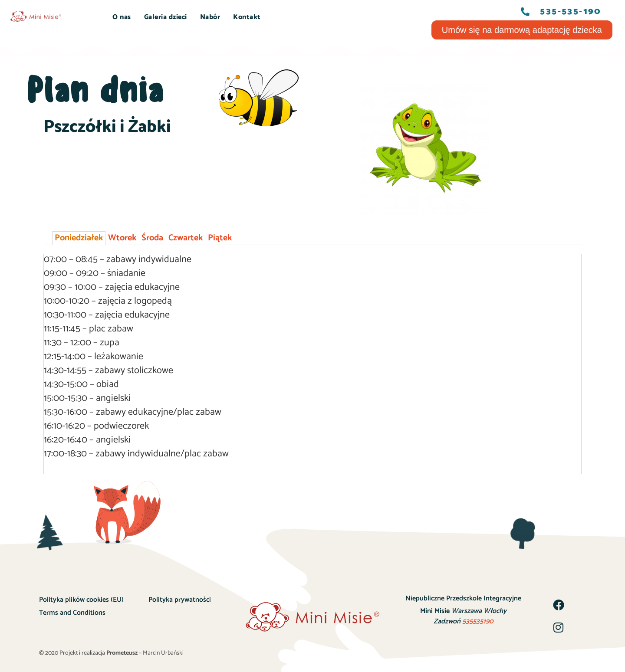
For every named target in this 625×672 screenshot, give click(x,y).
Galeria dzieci (166, 17)
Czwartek (186, 238)
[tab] (79, 238)
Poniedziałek (79, 238)
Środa (152, 238)
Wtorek (122, 238)
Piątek (220, 238)
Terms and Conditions (72, 613)
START (88, 17)
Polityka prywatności (180, 600)
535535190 (478, 621)
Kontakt (247, 17)
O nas (122, 17)
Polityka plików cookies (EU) (81, 600)
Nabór (210, 17)
